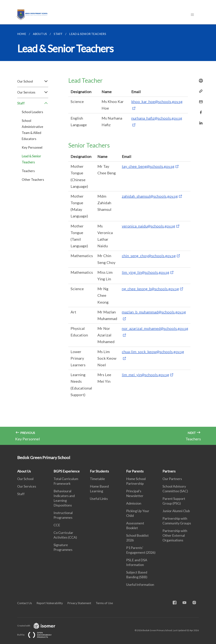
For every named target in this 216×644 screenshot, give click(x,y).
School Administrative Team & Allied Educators (32, 130)
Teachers (28, 171)
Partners (169, 471)
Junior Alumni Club (176, 511)
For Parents (135, 471)
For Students (99, 471)
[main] (108, 235)
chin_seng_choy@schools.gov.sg (149, 256)
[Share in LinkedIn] (200, 121)
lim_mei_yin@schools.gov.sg (145, 375)
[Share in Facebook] (200, 110)
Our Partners (172, 479)
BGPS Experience (67, 471)
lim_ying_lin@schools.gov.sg (146, 272)
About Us (24, 471)
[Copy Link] (200, 91)
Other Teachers (33, 180)
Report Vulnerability (50, 603)
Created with (39, 626)
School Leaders (32, 112)
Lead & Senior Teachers (31, 159)
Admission (134, 503)
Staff (33, 103)
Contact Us (25, 603)
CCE (57, 525)
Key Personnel (32, 147)
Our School (33, 81)
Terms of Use (104, 603)
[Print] (200, 81)
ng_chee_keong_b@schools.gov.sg (150, 289)
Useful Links (99, 499)
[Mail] (200, 99)
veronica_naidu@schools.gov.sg (148, 226)
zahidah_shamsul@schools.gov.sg (150, 196)
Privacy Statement (79, 603)
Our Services (33, 92)
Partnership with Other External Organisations (175, 535)
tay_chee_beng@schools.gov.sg (148, 166)
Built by (37, 635)
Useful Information (140, 584)
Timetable (97, 479)
